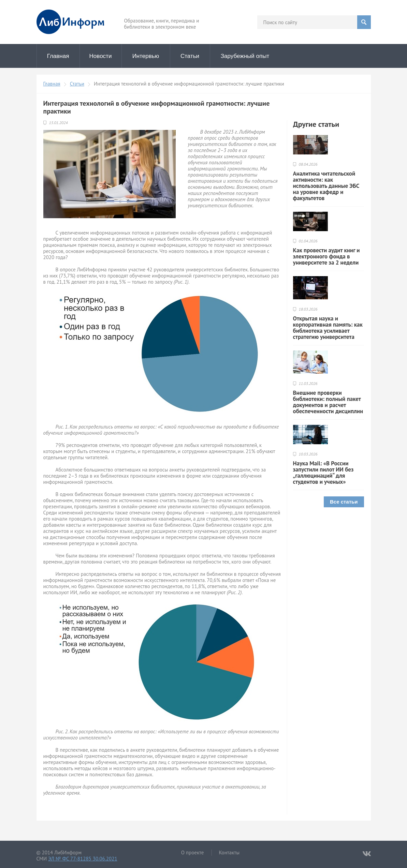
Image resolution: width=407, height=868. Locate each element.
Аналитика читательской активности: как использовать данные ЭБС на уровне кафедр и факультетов (326, 186)
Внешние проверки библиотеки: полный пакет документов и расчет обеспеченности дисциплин (328, 402)
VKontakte (367, 854)
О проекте (193, 853)
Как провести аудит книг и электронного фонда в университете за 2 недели (326, 256)
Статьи (190, 56)
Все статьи (344, 502)
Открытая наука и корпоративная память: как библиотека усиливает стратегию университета (328, 328)
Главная (58, 56)
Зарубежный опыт (245, 56)
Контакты (229, 853)
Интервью (146, 56)
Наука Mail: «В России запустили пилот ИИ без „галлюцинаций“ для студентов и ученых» (323, 473)
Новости (101, 56)
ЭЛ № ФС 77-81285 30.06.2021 (83, 859)
